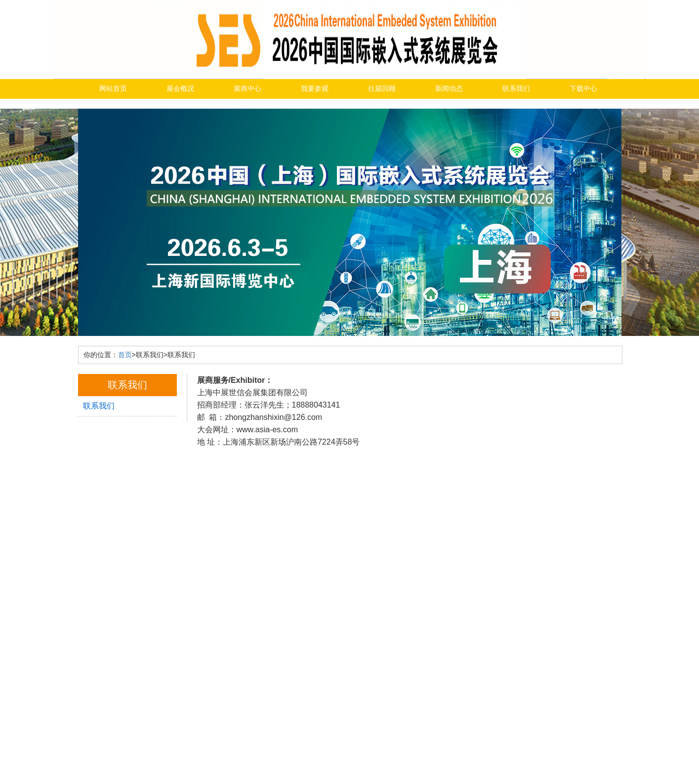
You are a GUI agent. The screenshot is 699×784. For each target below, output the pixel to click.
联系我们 (516, 89)
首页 (125, 355)
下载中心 (583, 89)
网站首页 (113, 89)
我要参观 (315, 89)
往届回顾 (382, 89)
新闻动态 (449, 89)
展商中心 (247, 89)
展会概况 (180, 89)
